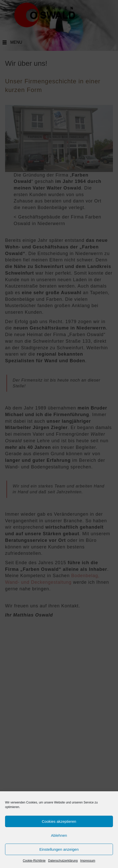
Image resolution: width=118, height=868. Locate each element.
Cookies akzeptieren (59, 821)
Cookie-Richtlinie (34, 861)
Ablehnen (59, 835)
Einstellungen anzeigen (59, 849)
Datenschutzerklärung (63, 861)
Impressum (88, 861)
